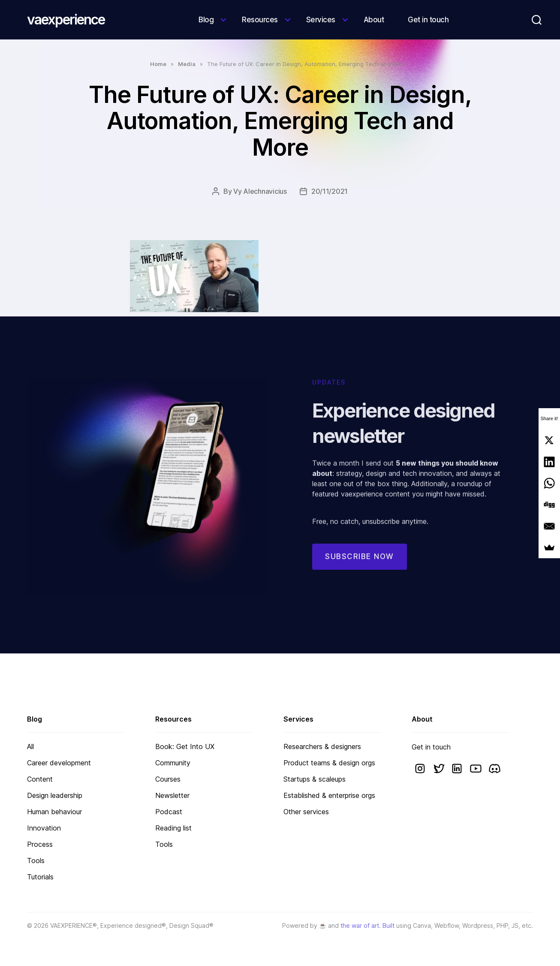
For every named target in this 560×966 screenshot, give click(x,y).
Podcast (169, 812)
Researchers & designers (322, 746)
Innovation (44, 828)
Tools (36, 861)
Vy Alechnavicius (260, 191)
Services (321, 20)
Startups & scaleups (315, 779)
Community (173, 763)
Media (187, 64)
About (374, 20)
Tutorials (40, 877)
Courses (168, 779)
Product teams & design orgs (329, 763)
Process (40, 844)
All (30, 746)
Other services (306, 812)
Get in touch (428, 20)
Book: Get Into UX (185, 746)
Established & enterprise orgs (329, 795)
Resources (260, 20)
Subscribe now (360, 567)
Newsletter (172, 795)
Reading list (173, 828)
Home (158, 64)
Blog (206, 20)
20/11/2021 (330, 191)
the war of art (360, 925)
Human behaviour (54, 812)
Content (40, 779)
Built (388, 925)
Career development (59, 763)
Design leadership (55, 795)
